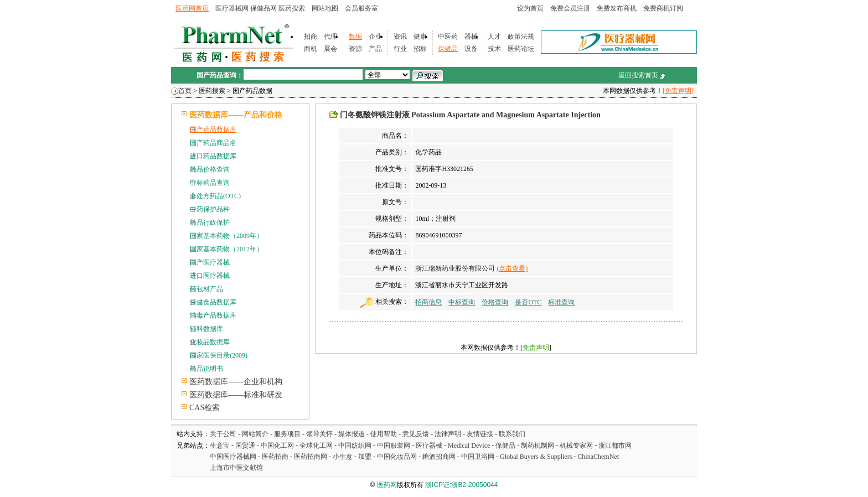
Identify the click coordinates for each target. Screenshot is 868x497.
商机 (311, 49)
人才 (494, 37)
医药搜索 (292, 8)
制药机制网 (538, 446)
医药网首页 (192, 8)
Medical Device (469, 446)
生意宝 (220, 446)
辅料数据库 (206, 329)
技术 (494, 49)
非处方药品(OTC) (215, 196)
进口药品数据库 (213, 156)
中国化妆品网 (397, 457)
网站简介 (255, 434)
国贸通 (245, 446)
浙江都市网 (615, 446)
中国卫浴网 (479, 457)
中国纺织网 (355, 446)
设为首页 (530, 8)
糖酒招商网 (439, 457)
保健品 (448, 49)
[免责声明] (678, 91)
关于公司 (223, 434)
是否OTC (528, 302)
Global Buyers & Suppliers (536, 457)
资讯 (400, 37)
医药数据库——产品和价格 (236, 115)
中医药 (448, 37)
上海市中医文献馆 (236, 468)
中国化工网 (277, 446)
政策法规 (521, 37)
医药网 (387, 485)
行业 (400, 49)
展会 (330, 49)
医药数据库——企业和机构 (236, 382)
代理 (330, 37)
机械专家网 (576, 446)
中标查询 (462, 302)
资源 (355, 49)
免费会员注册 (570, 8)
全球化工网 (316, 446)
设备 (471, 49)
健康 (420, 37)
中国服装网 (394, 446)
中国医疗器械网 (233, 457)
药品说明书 (206, 369)
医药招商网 (311, 457)
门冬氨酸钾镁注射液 (375, 115)
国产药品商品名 (213, 143)
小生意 (343, 457)
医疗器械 (429, 446)
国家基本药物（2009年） (226, 236)
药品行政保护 (210, 222)
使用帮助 (384, 434)
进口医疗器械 (210, 276)
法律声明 (448, 434)
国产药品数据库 (213, 130)
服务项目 (287, 434)
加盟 (366, 457)
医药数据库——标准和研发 (236, 395)
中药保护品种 (210, 209)
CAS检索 (205, 408)
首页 (185, 91)
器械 (471, 37)
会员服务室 (361, 8)
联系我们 (512, 434)
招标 (420, 49)
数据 (355, 37)
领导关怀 (319, 434)
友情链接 (480, 434)
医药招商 (275, 457)
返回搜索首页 (638, 75)
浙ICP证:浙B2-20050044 (461, 485)
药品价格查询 (210, 169)
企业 (375, 37)
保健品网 (263, 8)
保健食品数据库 (213, 302)
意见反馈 (416, 434)
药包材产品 (206, 289)
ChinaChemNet (598, 457)
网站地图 (325, 8)
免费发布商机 (617, 8)
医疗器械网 (232, 8)
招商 (311, 37)
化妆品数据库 (210, 342)
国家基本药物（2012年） (226, 249)
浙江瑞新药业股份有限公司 (455, 268)
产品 (375, 49)
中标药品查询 (210, 183)
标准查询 (561, 302)
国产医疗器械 (210, 262)
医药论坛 (521, 49)
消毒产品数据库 (213, 315)
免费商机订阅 (663, 8)
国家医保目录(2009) (219, 355)
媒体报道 (352, 434)
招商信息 (428, 302)
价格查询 (495, 302)
